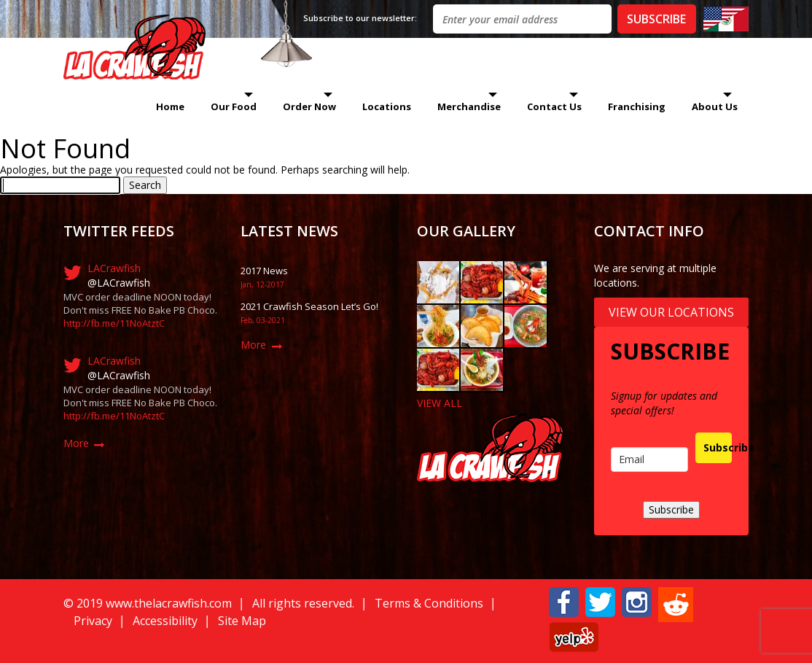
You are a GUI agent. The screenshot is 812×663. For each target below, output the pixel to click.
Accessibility (165, 621)
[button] (564, 601)
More (76, 443)
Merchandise (469, 106)
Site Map (242, 621)
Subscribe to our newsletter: (360, 18)
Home (170, 106)
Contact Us (554, 106)
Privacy (93, 621)
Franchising (637, 106)
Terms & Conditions (429, 603)
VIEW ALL (440, 403)
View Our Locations (671, 312)
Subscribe (718, 447)
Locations (387, 106)
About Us (715, 106)
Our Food (234, 106)
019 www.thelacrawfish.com (157, 603)
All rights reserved (302, 603)
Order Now (309, 106)
